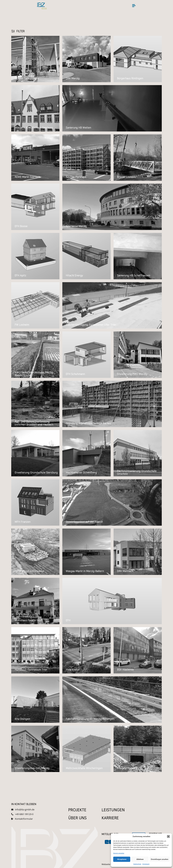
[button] (168, 836)
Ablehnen (140, 859)
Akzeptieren (122, 859)
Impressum (146, 864)
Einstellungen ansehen (160, 859)
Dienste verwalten (119, 853)
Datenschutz (137, 864)
